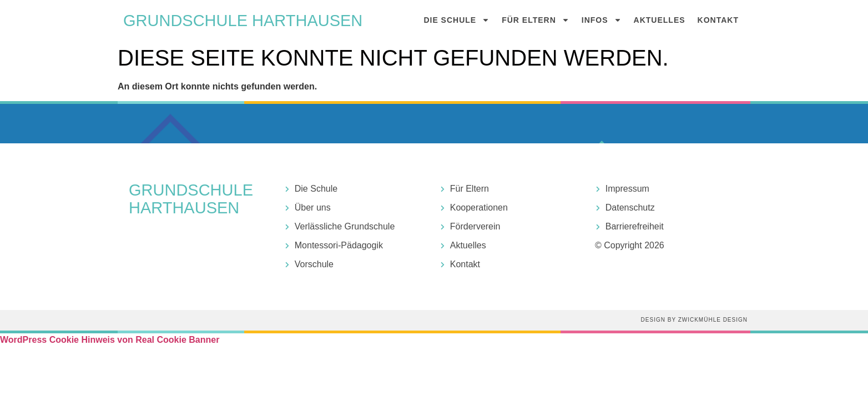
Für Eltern (536, 20)
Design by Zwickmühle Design (694, 320)
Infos (602, 20)
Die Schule (456, 20)
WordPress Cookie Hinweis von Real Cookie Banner (110, 340)
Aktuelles (660, 20)
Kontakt (718, 20)
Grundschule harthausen (243, 21)
